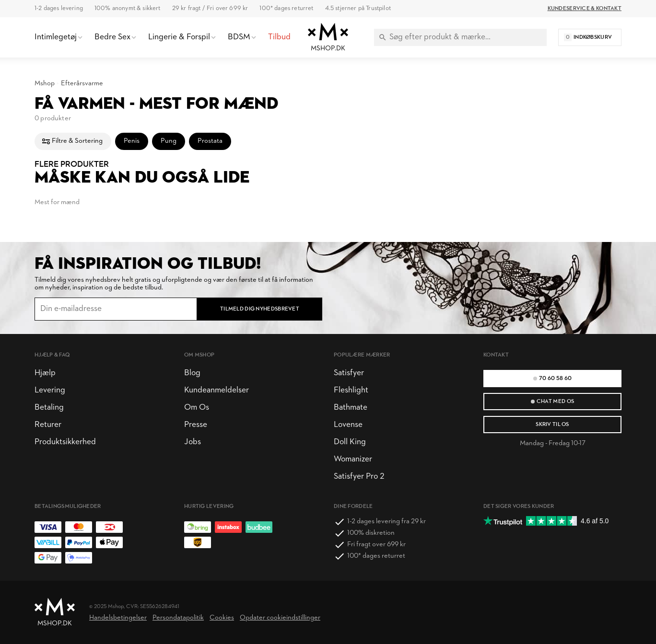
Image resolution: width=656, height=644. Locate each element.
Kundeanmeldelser (217, 390)
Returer (48, 425)
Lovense (348, 425)
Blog (192, 373)
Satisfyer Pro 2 (359, 477)
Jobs (193, 442)
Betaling (49, 408)
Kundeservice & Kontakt (585, 9)
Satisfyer (349, 373)
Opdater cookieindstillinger (280, 618)
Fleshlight (351, 390)
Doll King (350, 442)
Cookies (222, 618)
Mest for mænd (57, 202)
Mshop (45, 84)
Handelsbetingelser (118, 618)
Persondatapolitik (178, 618)
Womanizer (353, 459)
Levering (50, 390)
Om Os (197, 408)
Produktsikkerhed (65, 442)
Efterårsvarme (82, 84)
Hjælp (45, 373)
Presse (196, 425)
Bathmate (351, 408)
